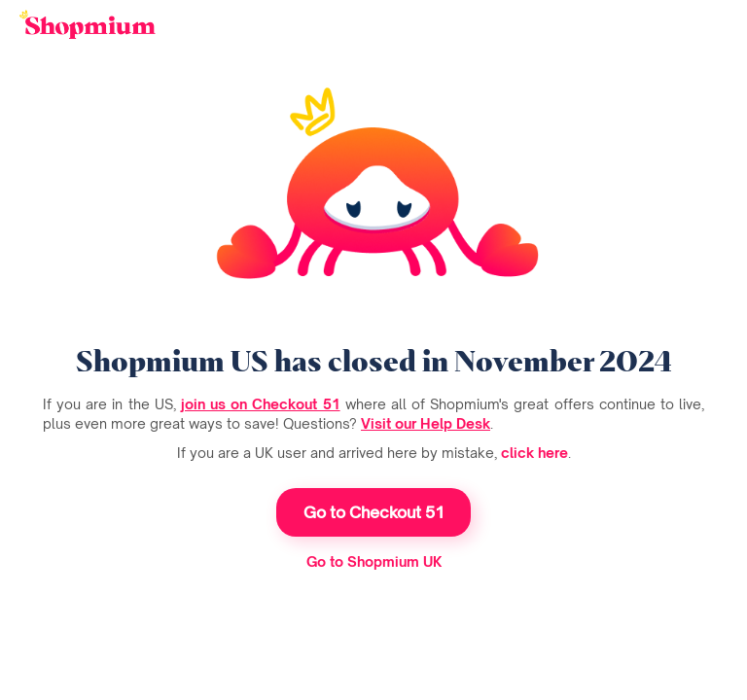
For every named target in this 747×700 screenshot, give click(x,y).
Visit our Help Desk (426, 423)
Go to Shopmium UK (374, 561)
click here (534, 453)
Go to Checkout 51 (374, 512)
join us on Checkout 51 (261, 404)
